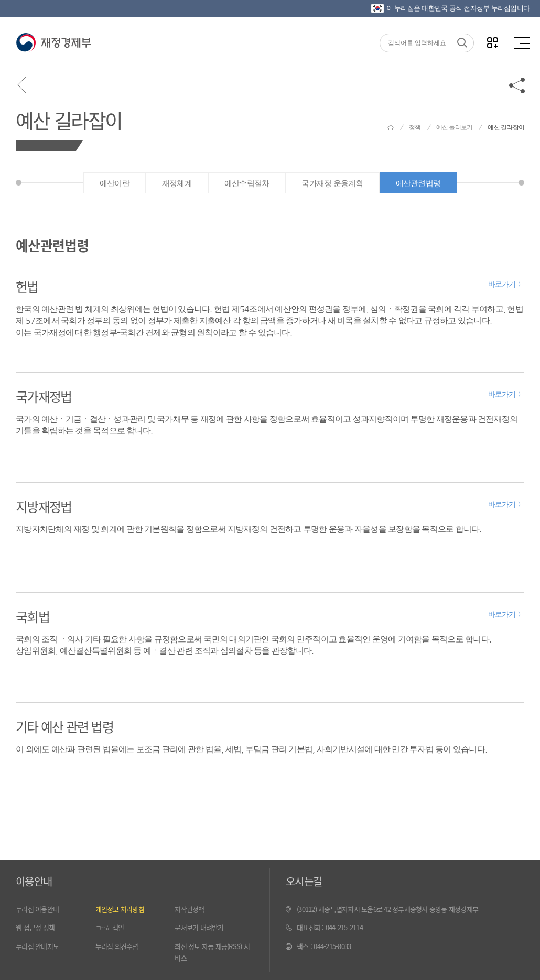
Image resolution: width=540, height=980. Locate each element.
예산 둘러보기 (455, 127)
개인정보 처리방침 (120, 909)
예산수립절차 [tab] (247, 183)
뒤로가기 (26, 85)
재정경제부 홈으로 (391, 128)
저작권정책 (189, 909)
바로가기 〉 (506, 284)
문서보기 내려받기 (199, 927)
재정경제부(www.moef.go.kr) (53, 43)
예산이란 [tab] (115, 183)
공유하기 (517, 85)
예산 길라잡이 (69, 120)
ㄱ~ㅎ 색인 (110, 927)
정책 (415, 127)
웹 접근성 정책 (35, 927)
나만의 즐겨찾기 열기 (493, 43)
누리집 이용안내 (37, 909)
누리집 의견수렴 (117, 946)
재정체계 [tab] (177, 183)
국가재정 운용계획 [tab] (332, 183)
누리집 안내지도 (37, 946)
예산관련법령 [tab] (418, 183)
